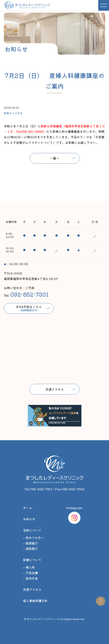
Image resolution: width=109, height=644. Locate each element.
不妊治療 (32, 573)
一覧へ (55, 158)
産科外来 (32, 578)
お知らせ (29, 519)
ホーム (28, 508)
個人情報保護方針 (35, 601)
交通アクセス (55, 389)
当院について (32, 530)
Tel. (26, 294)
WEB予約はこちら (29, 308)
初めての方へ (35, 538)
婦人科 (30, 567)
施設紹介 (32, 549)
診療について (32, 560)
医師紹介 (32, 543)
